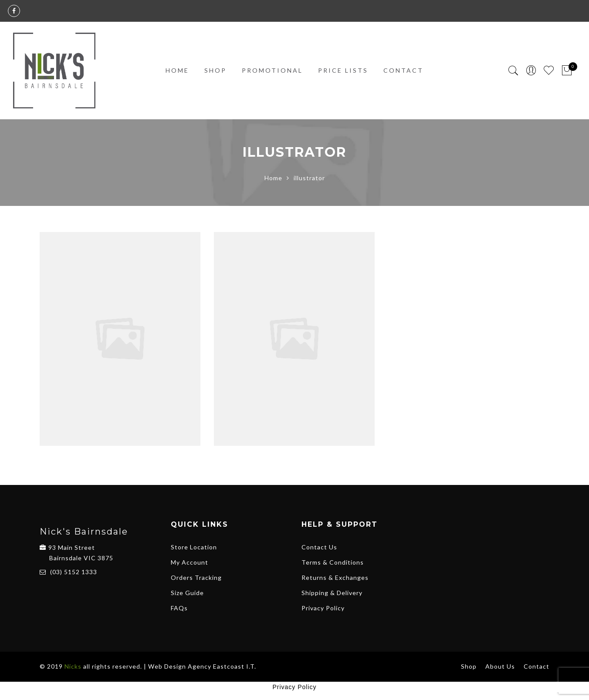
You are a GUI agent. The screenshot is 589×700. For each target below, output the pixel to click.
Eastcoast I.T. (235, 666)
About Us (500, 666)
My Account (190, 562)
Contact (403, 70)
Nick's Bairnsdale (84, 532)
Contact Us (319, 547)
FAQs (179, 608)
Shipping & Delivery (332, 593)
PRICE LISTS (343, 70)
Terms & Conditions (333, 562)
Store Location (194, 547)
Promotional (272, 70)
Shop (215, 70)
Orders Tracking (196, 577)
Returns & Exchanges (335, 577)
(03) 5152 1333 (74, 572)
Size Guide (187, 593)
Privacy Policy (323, 608)
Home (177, 70)
